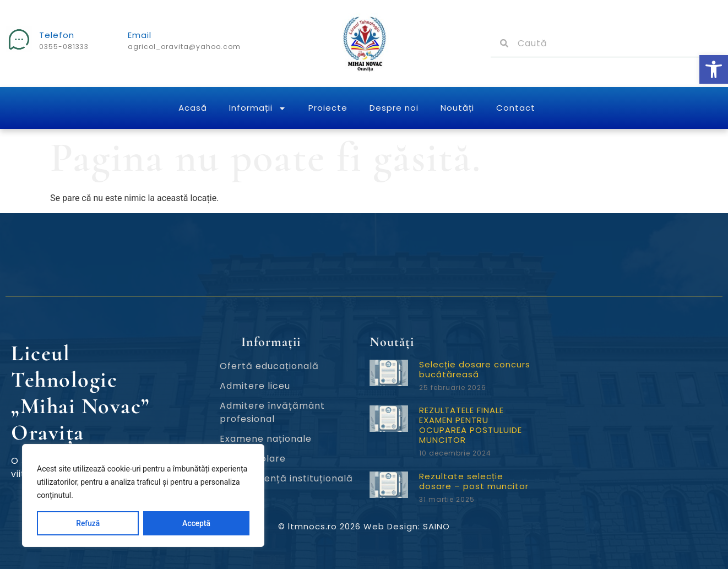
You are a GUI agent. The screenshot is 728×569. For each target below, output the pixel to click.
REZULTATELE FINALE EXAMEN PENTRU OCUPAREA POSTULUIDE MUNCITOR (471, 425)
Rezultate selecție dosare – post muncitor (474, 481)
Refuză (88, 523)
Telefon (57, 35)
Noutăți (457, 108)
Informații (258, 108)
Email (140, 35)
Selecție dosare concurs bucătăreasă (475, 369)
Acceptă (196, 523)
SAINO (436, 526)
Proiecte (328, 108)
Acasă (193, 108)
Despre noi (394, 108)
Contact (516, 108)
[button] (714, 69)
